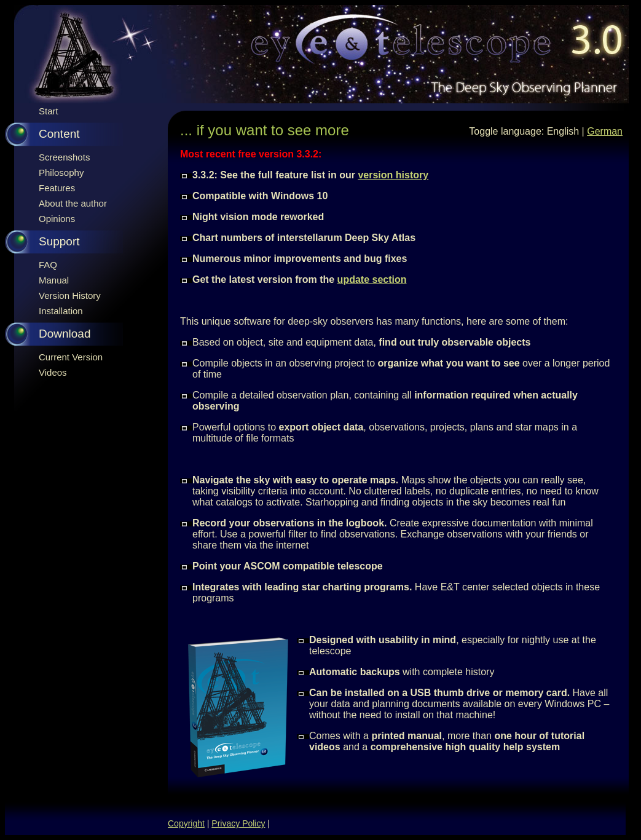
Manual (54, 280)
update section (372, 279)
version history (393, 175)
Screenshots (64, 157)
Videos (53, 372)
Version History (70, 295)
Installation (61, 311)
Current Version (71, 357)
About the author (73, 203)
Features (57, 188)
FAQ (48, 265)
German (605, 131)
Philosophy (61, 172)
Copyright (186, 823)
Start (49, 111)
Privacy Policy (238, 823)
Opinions (57, 219)
